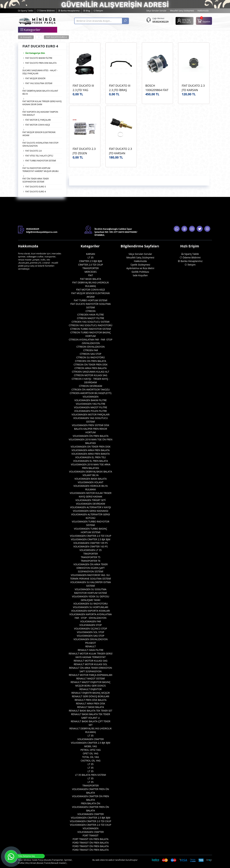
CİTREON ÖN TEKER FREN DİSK (91, 365)
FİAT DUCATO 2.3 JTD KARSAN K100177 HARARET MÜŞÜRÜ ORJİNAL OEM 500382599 (121, 151)
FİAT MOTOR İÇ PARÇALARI (38, 120)
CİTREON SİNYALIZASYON (91, 347)
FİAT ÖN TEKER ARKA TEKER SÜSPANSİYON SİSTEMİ (36, 180)
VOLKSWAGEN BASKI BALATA (91, 479)
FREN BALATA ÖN (91, 803)
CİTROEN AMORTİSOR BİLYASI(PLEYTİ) (91, 393)
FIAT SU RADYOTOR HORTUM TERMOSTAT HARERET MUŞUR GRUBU (40, 170)
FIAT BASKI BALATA (91, 279)
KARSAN (91, 254)
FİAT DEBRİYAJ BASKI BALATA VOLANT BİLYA (40, 92)
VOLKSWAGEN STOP (91, 625)
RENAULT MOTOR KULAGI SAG (91, 661)
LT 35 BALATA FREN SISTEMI (91, 775)
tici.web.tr (110, 860)
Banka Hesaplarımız (69, 11)
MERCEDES (91, 272)
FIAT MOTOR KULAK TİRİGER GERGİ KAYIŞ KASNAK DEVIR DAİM (42, 103)
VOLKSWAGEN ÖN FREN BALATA (91, 436)
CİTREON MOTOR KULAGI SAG (91, 375)
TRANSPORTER (91, 268)
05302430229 (160, 22)
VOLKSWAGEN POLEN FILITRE (91, 411)
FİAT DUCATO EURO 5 (36, 187)
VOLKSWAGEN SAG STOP (91, 636)
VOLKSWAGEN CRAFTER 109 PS (91, 543)
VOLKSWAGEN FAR (91, 621)
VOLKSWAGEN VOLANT (91, 482)
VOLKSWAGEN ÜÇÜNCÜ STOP (91, 629)
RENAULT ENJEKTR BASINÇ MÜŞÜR (91, 693)
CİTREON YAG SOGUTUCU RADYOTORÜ (91, 325)
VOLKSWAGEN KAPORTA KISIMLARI (91, 611)
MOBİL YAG (91, 746)
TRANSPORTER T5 (91, 557)
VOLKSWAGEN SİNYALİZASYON (91, 639)
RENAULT (91, 646)
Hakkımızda (203, 11)
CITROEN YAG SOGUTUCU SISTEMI (91, 322)
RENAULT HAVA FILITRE (91, 650)
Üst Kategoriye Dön (34, 53)
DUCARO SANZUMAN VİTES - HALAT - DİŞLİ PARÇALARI (40, 72)
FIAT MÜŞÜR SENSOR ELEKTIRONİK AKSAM (39, 134)
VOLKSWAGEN (91, 397)
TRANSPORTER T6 (91, 561)
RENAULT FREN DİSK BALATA (91, 700)
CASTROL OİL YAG (91, 761)
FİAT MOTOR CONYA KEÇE (38, 125)
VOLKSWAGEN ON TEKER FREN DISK (91, 447)
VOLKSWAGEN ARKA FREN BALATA (91, 450)
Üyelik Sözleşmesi (140, 265)
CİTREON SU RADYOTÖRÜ (91, 357)
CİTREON (91, 311)
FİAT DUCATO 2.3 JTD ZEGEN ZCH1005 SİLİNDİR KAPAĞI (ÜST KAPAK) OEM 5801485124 (85, 151)
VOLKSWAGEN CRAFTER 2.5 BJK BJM (91, 539)
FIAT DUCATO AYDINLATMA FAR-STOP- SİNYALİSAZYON (41, 144)
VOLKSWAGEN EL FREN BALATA (91, 461)
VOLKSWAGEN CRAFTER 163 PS (91, 546)
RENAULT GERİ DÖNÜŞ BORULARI (91, 696)
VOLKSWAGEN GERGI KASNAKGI (91, 511)
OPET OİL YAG (91, 753)
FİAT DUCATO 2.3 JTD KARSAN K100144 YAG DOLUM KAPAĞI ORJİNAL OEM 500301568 (193, 88)
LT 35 (91, 257)
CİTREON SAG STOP (91, 354)
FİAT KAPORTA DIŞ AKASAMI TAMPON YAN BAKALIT (40, 113)
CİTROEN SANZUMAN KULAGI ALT (91, 372)
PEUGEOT (91, 643)
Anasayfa (26, 37)
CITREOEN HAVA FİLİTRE (91, 315)
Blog (87, 11)
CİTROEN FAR (91, 350)
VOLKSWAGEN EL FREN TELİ (91, 457)
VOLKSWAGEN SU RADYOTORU (91, 604)
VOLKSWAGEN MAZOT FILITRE (91, 407)
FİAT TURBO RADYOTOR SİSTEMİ (41, 161)
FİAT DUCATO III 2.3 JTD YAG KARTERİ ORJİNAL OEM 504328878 (84, 88)
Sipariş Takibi (26, 11)
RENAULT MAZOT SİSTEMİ (91, 678)
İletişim (98, 11)
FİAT (91, 275)
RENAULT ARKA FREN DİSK (91, 703)
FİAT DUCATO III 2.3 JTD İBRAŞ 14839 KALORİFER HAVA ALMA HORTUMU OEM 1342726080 (121, 88)
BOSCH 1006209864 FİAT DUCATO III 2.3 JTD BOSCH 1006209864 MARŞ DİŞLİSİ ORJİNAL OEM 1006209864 (157, 88)
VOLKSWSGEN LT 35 (91, 550)
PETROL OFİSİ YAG (91, 750)
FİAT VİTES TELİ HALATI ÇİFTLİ (39, 156)
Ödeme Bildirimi (46, 11)
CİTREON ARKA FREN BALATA (91, 368)
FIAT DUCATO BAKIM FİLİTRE (39, 58)
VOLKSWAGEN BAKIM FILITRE (91, 400)
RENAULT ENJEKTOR (91, 689)
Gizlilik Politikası (140, 272)
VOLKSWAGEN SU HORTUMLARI (91, 607)
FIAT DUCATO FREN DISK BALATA (41, 63)
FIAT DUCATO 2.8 (33, 151)
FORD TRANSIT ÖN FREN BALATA (91, 843)
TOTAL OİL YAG (91, 757)
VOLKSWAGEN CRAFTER (91, 739)
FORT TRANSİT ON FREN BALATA (91, 839)
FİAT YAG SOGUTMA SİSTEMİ (39, 83)
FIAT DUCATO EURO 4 (56, 37)
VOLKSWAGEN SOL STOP (91, 632)
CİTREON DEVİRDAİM (91, 386)
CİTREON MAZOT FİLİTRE (91, 318)
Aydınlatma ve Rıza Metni (140, 268)
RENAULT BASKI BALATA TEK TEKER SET (91, 711)
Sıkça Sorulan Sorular (156, 11)
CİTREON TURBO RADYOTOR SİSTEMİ (91, 329)
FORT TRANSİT (91, 835)
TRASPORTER (91, 554)
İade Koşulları (140, 275)
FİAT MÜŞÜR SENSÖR (35, 78)
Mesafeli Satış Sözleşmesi (182, 11)
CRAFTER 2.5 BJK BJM (91, 261)
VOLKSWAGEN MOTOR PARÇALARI (91, 414)
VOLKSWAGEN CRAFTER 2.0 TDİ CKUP (91, 536)
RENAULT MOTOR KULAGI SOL (91, 664)
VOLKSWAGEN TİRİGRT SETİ (91, 500)
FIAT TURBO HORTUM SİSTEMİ (91, 300)
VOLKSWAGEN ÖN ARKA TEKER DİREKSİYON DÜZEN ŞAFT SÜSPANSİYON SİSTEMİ (91, 568)
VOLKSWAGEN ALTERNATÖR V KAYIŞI (91, 507)
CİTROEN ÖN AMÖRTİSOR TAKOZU (91, 389)
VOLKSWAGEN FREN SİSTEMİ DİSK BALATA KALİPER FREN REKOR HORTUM (91, 429)
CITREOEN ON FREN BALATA (91, 361)
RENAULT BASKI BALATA (91, 707)
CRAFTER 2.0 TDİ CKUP (91, 265)
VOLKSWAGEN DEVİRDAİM (91, 504)
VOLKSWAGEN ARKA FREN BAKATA (91, 454)
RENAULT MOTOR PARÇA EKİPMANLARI (91, 675)
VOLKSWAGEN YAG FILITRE (91, 404)
